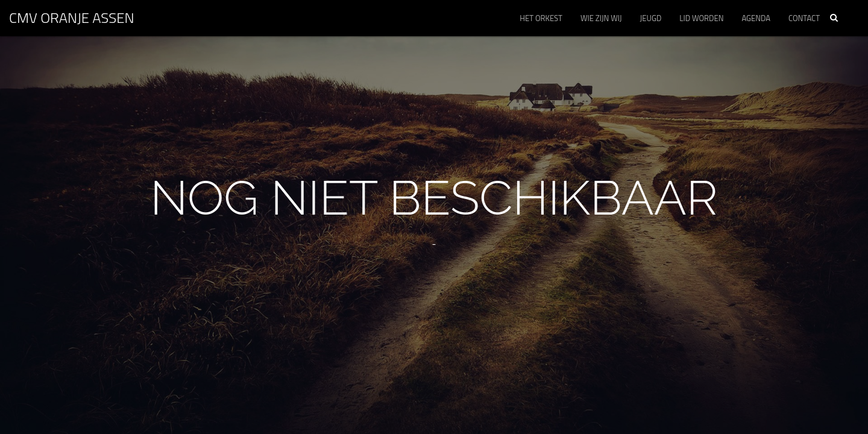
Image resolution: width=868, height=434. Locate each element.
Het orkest (541, 18)
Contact (804, 18)
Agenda (756, 18)
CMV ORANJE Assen (72, 17)
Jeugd (651, 18)
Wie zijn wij (601, 18)
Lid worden (701, 18)
